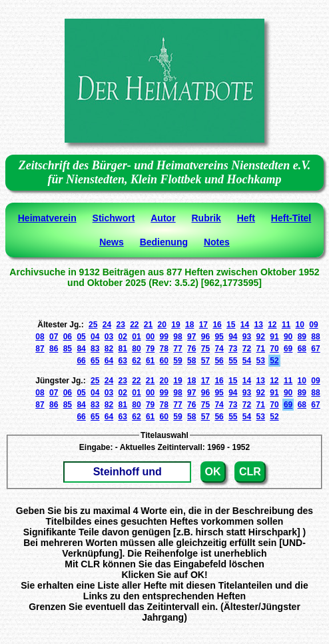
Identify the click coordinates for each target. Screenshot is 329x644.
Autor (163, 218)
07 (54, 337)
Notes (217, 242)
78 (164, 349)
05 (81, 337)
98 (177, 337)
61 (150, 361)
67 (315, 349)
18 (189, 325)
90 (288, 337)
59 (177, 361)
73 (233, 349)
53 (261, 361)
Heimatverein (47, 218)
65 (95, 361)
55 (233, 361)
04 (95, 337)
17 (203, 325)
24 (107, 325)
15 (231, 325)
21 (148, 325)
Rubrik (206, 218)
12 (272, 325)
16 (217, 325)
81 (123, 349)
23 (120, 325)
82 (109, 349)
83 (95, 349)
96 (205, 337)
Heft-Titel (291, 218)
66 (81, 361)
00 (150, 337)
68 (302, 349)
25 (93, 325)
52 (274, 361)
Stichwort (114, 218)
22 (134, 325)
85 (68, 349)
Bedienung (164, 242)
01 (136, 337)
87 (40, 349)
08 (40, 337)
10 (300, 325)
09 (313, 325)
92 (261, 337)
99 (164, 337)
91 (274, 337)
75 (205, 349)
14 (245, 325)
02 (123, 337)
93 (247, 337)
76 (191, 349)
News (112, 242)
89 (302, 337)
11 (286, 325)
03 (109, 337)
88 (315, 337)
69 (288, 349)
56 (219, 361)
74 (219, 349)
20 (162, 325)
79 (150, 349)
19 (175, 325)
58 (191, 361)
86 (54, 349)
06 (68, 337)
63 (123, 361)
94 (233, 337)
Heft (246, 218)
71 (261, 349)
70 (274, 349)
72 (247, 349)
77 (177, 349)
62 (136, 361)
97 (191, 337)
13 (258, 325)
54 (247, 361)
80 (136, 349)
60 (164, 361)
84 (81, 349)
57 (205, 361)
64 (109, 361)
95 (219, 337)
